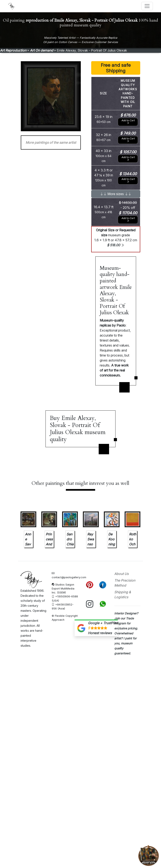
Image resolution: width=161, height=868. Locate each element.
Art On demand (42, 50)
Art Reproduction (13, 50)
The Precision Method (125, 583)
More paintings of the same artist (51, 142)
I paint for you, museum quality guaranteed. (125, 643)
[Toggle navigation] (147, 6)
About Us (121, 574)
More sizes (116, 194)
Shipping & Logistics (123, 594)
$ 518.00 (116, 245)
